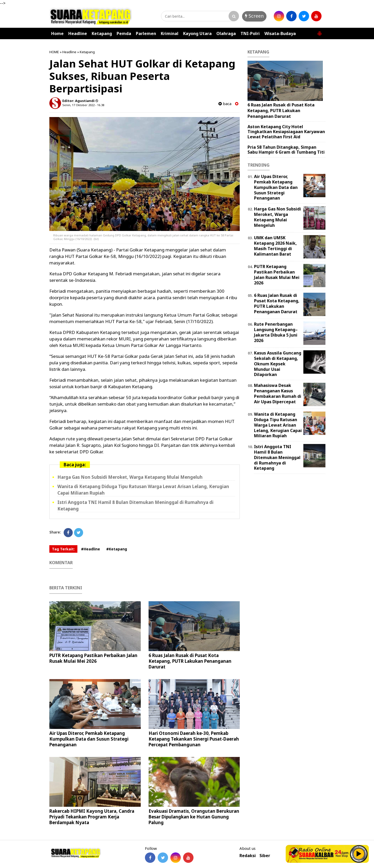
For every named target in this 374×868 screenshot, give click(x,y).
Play (359, 854)
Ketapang (102, 33)
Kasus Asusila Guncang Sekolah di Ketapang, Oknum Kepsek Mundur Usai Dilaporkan (278, 364)
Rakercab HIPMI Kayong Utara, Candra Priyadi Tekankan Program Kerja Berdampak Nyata (92, 817)
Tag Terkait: (63, 549)
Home (57, 33)
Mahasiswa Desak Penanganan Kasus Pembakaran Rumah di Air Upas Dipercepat (278, 393)
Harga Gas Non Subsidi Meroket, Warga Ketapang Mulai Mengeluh (130, 477)
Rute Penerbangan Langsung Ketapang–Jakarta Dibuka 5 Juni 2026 (276, 332)
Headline (78, 33)
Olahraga (226, 33)
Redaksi (248, 856)
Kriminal (170, 33)
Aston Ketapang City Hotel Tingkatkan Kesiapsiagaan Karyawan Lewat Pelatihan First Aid (286, 132)
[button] (319, 31)
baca (225, 104)
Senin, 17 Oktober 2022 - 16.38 (83, 105)
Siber (265, 856)
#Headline (91, 549)
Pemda (124, 33)
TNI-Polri (250, 33)
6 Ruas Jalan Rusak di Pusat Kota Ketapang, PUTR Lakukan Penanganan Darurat (190, 661)
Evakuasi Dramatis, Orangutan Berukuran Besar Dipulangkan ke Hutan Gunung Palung (194, 817)
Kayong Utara (197, 33)
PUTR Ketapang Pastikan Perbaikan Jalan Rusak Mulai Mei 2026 (93, 658)
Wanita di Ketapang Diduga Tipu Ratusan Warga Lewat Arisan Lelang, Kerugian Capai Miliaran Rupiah (278, 425)
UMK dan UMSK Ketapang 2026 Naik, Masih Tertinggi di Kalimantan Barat (275, 246)
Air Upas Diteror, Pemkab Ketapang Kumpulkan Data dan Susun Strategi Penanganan (89, 739)
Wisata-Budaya (280, 33)
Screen (254, 16)
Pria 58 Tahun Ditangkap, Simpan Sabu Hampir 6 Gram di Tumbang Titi (286, 150)
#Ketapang (117, 549)
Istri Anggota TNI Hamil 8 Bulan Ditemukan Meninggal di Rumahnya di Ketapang (277, 457)
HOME (54, 52)
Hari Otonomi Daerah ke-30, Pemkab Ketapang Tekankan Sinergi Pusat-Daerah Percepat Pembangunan (194, 739)
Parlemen (146, 33)
